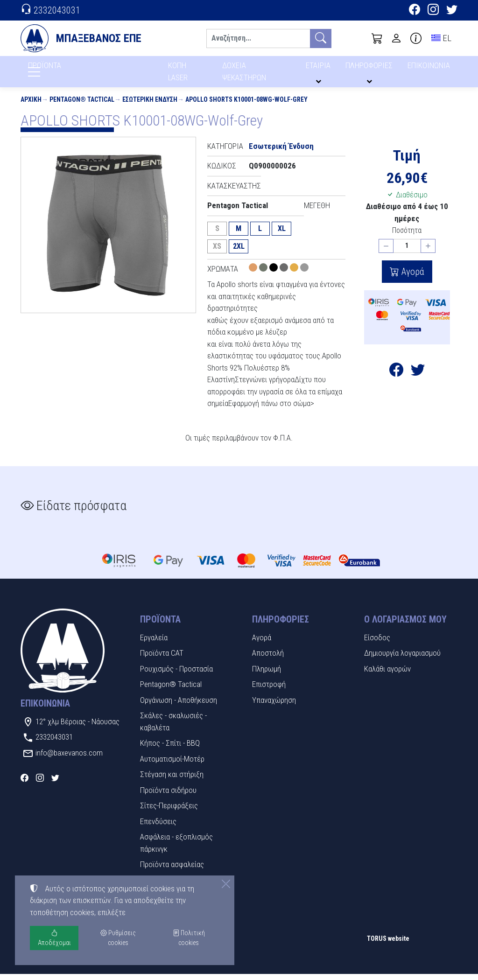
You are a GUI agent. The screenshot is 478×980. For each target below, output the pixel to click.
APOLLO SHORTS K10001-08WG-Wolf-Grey (246, 105)
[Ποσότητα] (407, 252)
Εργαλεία (154, 644)
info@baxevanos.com (69, 759)
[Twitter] (452, 11)
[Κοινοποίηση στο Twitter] (418, 378)
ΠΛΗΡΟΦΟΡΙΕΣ (370, 69)
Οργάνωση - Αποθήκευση (179, 706)
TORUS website (388, 945)
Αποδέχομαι (54, 938)
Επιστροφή (269, 690)
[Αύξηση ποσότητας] (428, 252)
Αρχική (31, 105)
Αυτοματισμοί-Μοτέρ (172, 765)
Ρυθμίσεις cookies (54, 966)
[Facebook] (415, 11)
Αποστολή (268, 659)
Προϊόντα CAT (162, 659)
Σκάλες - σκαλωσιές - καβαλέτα (173, 728)
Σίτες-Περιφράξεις (169, 812)
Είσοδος (377, 644)
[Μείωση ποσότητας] (386, 252)
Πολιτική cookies (189, 938)
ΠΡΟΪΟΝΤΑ (67, 70)
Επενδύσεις (158, 827)
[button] (377, 38)
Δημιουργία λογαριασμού (402, 659)
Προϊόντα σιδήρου (168, 796)
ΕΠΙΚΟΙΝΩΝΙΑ (429, 69)
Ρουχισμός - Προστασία (176, 675)
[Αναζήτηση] (258, 38)
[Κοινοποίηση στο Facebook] (396, 378)
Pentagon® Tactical (82, 105)
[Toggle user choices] (396, 38)
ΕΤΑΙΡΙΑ (320, 69)
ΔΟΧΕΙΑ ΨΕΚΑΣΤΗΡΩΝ (245, 74)
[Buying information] (416, 38)
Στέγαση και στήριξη (172, 780)
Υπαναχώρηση (274, 706)
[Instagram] (433, 11)
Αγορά (412, 278)
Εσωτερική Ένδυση (150, 105)
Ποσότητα (407, 236)
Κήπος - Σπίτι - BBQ (170, 749)
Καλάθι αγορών (387, 675)
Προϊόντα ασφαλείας (172, 870)
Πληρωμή (267, 675)
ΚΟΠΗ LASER (178, 74)
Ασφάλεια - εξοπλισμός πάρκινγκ (176, 849)
